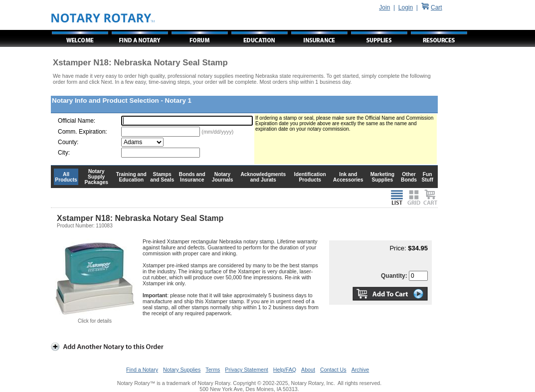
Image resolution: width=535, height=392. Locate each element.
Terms (213, 370)
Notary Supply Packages (96, 177)
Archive (360, 370)
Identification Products (310, 177)
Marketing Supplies (383, 177)
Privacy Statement (246, 370)
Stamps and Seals (162, 177)
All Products (66, 177)
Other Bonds (409, 177)
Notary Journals (223, 177)
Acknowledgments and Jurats (263, 177)
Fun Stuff (427, 177)
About (308, 370)
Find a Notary (142, 370)
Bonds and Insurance (192, 177)
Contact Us (333, 370)
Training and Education (131, 177)
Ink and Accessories (348, 177)
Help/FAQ (285, 370)
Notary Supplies (182, 370)
